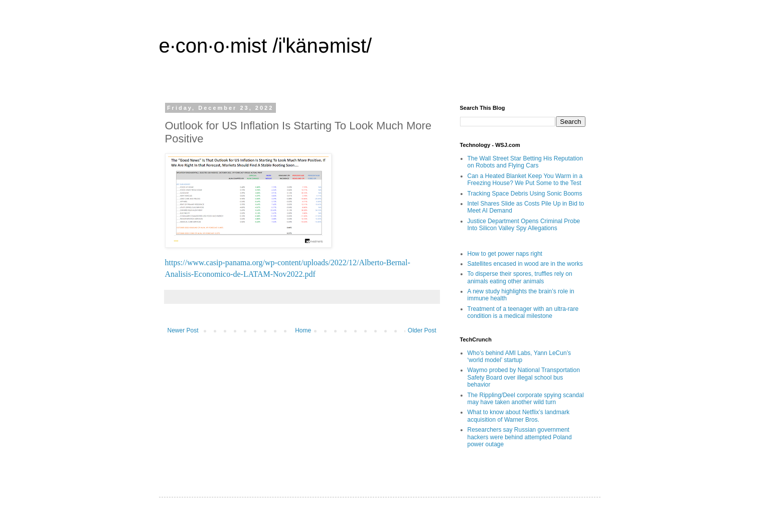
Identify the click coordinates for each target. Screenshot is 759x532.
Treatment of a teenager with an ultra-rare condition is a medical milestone (523, 312)
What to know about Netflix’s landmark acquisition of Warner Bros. (519, 416)
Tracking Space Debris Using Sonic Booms (525, 194)
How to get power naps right (505, 254)
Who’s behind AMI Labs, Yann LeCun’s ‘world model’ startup (519, 357)
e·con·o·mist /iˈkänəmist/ (266, 46)
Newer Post (183, 330)
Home (303, 330)
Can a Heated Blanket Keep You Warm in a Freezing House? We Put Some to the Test (525, 180)
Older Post (422, 330)
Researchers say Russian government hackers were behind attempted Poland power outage (520, 437)
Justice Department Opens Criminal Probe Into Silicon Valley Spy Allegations (524, 225)
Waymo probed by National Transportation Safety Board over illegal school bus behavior (524, 377)
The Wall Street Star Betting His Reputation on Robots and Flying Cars (525, 162)
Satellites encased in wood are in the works (525, 264)
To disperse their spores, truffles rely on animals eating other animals (520, 277)
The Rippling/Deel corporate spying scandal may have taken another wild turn (526, 399)
